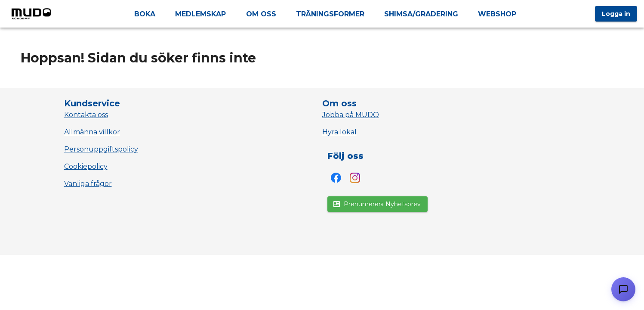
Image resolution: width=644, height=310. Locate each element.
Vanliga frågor (88, 184)
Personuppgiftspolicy (101, 149)
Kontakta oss (86, 115)
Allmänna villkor (92, 132)
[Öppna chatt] (623, 289)
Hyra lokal (339, 132)
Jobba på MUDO (351, 115)
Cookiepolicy (86, 166)
